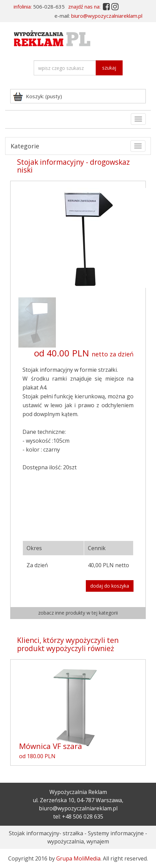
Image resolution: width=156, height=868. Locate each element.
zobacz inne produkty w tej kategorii (78, 613)
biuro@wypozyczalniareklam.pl (107, 16)
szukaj (109, 68)
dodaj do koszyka (110, 586)
